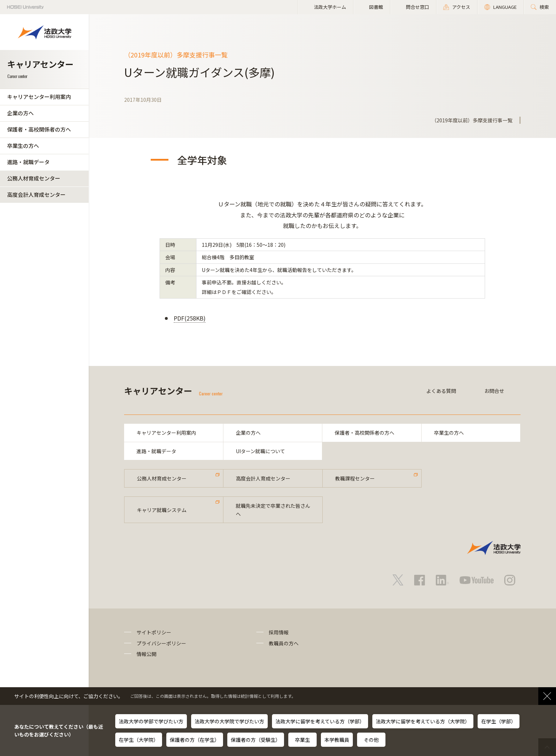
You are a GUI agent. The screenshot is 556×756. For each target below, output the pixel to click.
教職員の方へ (284, 643)
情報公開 (146, 654)
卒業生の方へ (23, 146)
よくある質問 (441, 391)
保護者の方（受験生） (256, 740)
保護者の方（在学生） (195, 740)
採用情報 (279, 632)
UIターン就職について (260, 451)
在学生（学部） (499, 721)
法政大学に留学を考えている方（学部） (320, 721)
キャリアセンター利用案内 (39, 97)
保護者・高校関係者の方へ (39, 129)
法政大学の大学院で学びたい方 (229, 721)
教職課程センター (355, 478)
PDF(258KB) (190, 318)
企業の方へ (20, 113)
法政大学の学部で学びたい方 (151, 721)
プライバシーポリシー (161, 643)
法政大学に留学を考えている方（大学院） (423, 721)
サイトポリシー (154, 632)
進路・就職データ (28, 162)
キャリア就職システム (162, 510)
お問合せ (494, 391)
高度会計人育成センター (36, 194)
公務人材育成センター (34, 178)
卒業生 (302, 740)
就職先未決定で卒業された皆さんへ (273, 510)
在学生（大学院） (139, 740)
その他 (371, 740)
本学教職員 (337, 740)
